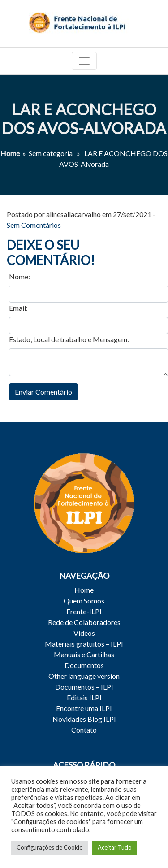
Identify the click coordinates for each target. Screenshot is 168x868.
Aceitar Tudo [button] (115, 847)
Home (10, 153)
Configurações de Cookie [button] (50, 847)
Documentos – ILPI (84, 687)
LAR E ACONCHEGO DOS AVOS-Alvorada (84, 119)
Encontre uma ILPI (84, 708)
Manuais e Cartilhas (84, 654)
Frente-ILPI (84, 611)
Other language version (84, 676)
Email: (18, 308)
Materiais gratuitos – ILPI (84, 644)
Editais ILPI (84, 697)
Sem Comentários (34, 225)
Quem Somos (84, 601)
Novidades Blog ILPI (84, 719)
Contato (84, 730)
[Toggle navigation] (84, 61)
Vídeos (84, 633)
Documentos (84, 665)
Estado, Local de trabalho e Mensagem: (69, 339)
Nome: (19, 276)
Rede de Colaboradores (84, 622)
